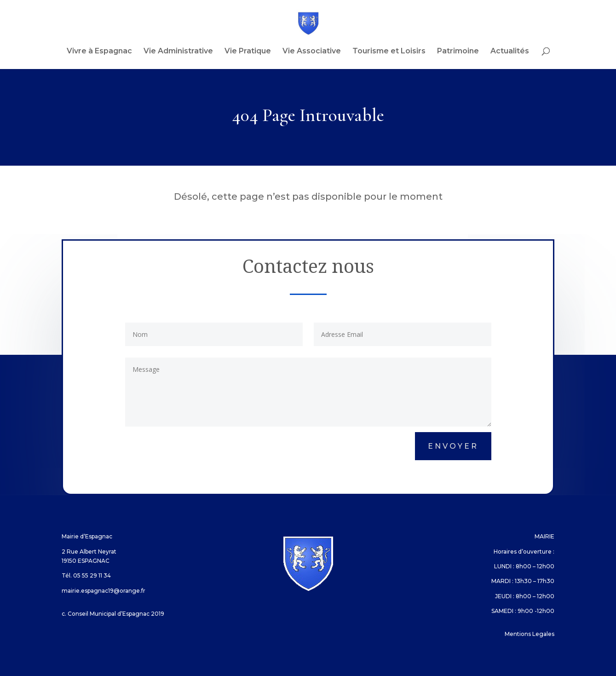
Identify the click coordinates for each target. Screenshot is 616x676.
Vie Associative (312, 52)
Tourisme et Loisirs (389, 52)
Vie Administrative (178, 52)
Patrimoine (458, 52)
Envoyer (453, 446)
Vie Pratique (248, 52)
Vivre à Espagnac (99, 52)
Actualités (510, 52)
